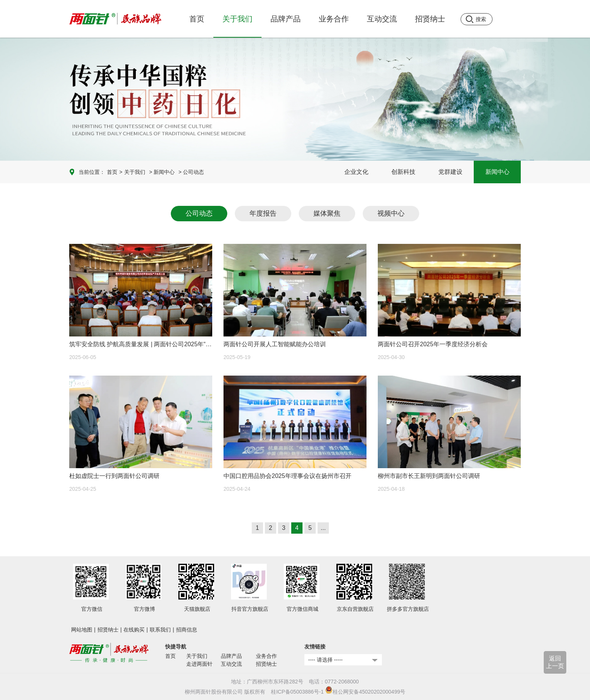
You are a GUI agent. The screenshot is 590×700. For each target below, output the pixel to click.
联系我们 (160, 630)
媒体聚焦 (327, 213)
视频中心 (391, 213)
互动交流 (231, 664)
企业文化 (356, 172)
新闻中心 (497, 172)
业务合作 (266, 656)
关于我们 (135, 172)
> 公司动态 (191, 172)
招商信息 (187, 630)
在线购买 (134, 630)
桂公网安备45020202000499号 (365, 692)
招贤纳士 (108, 630)
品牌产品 (231, 656)
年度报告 (263, 213)
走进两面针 (199, 664)
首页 (197, 19)
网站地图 (82, 630)
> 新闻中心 (162, 172)
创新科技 (403, 172)
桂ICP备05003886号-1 (297, 692)
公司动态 (199, 213)
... (323, 528)
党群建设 (450, 172)
